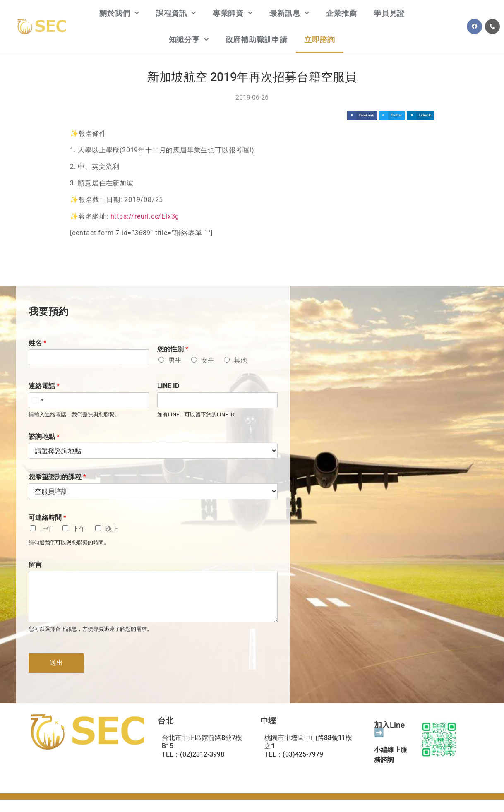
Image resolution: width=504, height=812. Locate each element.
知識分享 (189, 40)
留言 (35, 565)
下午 (79, 529)
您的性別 (173, 349)
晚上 (112, 529)
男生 (175, 360)
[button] (362, 116)
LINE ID (168, 386)
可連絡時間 (47, 518)
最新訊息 (289, 13)
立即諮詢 (320, 40)
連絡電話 (44, 386)
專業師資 (233, 13)
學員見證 (389, 13)
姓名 (37, 343)
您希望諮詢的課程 (57, 477)
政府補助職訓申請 (257, 40)
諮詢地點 (44, 436)
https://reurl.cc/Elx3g (145, 216)
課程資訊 (176, 13)
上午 (46, 529)
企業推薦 (342, 13)
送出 (56, 663)
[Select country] (37, 400)
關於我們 (119, 13)
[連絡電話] (89, 400)
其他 (240, 360)
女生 (208, 360)
